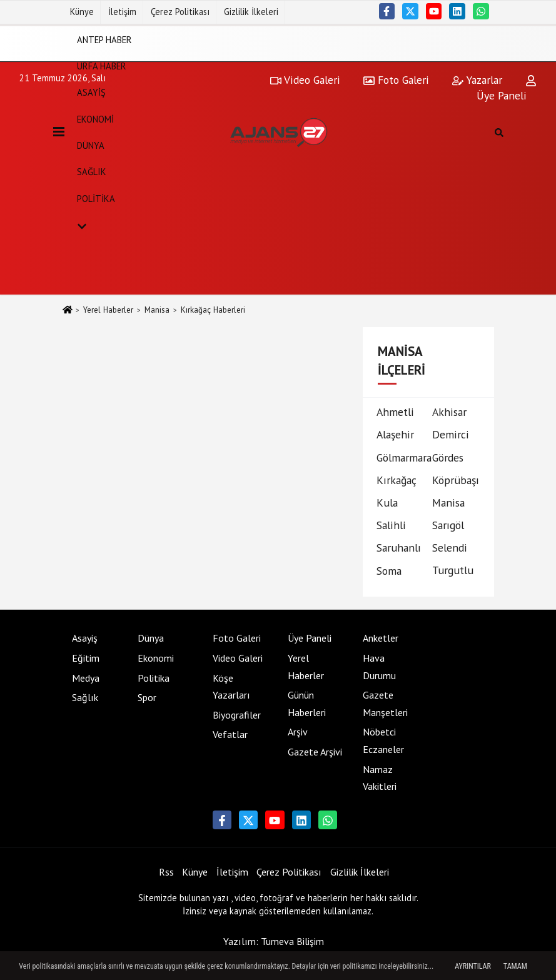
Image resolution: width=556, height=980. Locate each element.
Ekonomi (95, 119)
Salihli (391, 525)
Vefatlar (230, 734)
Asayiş (91, 92)
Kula (387, 503)
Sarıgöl (448, 525)
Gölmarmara (404, 457)
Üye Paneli (310, 638)
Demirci (451, 434)
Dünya (91, 145)
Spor (147, 697)
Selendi (450, 548)
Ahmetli (395, 412)
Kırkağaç (397, 480)
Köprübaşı (456, 480)
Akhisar (449, 412)
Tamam (515, 966)
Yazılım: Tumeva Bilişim (274, 941)
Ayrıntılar (473, 966)
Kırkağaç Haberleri (213, 310)
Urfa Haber (102, 66)
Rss (166, 872)
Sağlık (92, 172)
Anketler (381, 638)
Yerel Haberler (108, 310)
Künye (82, 12)
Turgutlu (453, 570)
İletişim (122, 12)
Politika (96, 198)
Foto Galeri (237, 638)
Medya (86, 678)
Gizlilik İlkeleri (251, 12)
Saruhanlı (399, 548)
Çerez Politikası (180, 12)
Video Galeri (238, 658)
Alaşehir (395, 434)
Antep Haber (104, 39)
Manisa (157, 310)
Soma (389, 571)
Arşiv (298, 732)
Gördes (448, 457)
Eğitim (86, 658)
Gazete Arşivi (315, 752)
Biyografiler (237, 715)
